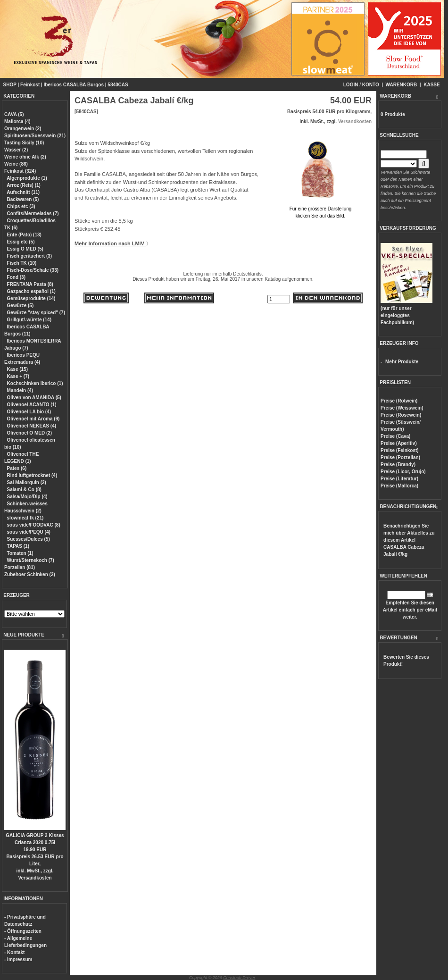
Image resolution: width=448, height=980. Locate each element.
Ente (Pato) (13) (24, 235)
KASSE (431, 85)
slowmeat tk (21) (25, 518)
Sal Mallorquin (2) (27, 482)
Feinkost (30, 85)
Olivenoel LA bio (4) (29, 412)
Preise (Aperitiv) (399, 443)
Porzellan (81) (20, 567)
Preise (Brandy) (398, 465)
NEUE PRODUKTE (24, 635)
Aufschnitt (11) (23, 192)
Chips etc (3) (21, 206)
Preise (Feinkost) (400, 450)
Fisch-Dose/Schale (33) (33, 270)
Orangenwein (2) (23, 129)
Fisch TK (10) (22, 263)
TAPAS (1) (18, 546)
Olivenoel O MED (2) (30, 433)
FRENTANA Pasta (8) (30, 284)
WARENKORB (402, 85)
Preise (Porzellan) (400, 457)
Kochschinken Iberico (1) (35, 383)
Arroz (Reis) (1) (24, 185)
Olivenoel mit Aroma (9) (33, 419)
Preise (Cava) (395, 436)
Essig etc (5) (21, 242)
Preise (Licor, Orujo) (403, 472)
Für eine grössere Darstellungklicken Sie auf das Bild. (320, 209)
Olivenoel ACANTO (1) (32, 405)
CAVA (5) (14, 114)
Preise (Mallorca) (399, 486)
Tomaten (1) (20, 553)
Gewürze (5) (21, 306)
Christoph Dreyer (239, 978)
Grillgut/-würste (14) (29, 320)
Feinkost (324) (20, 171)
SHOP (10, 85)
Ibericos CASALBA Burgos (74, 85)
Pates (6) (17, 468)
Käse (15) (17, 369)
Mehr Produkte (402, 362)
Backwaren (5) (23, 199)
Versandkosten (35, 878)
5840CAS (118, 85)
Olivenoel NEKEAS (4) (32, 426)
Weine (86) (16, 164)
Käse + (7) (18, 376)
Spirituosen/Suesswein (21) (35, 136)
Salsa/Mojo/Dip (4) (27, 497)
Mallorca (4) (17, 121)
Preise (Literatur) (399, 479)
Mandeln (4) (20, 390)
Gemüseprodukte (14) (31, 298)
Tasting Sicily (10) (24, 143)
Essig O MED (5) (25, 249)
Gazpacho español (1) (31, 291)
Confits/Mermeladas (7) (33, 214)
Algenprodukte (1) (27, 178)
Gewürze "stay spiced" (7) (36, 313)
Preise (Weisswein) (402, 408)
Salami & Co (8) (24, 490)
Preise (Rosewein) (401, 415)
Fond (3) (16, 277)
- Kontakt (14, 952)
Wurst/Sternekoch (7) (31, 560)
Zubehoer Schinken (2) (30, 574)
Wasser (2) (16, 150)
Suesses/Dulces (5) (29, 539)
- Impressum (18, 959)
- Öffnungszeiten (23, 931)
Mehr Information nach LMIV (111, 243)
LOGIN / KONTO (361, 85)
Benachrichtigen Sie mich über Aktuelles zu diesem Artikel (409, 540)
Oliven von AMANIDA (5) (34, 398)
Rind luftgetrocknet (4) (32, 475)
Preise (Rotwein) (399, 401)
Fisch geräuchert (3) (30, 256)
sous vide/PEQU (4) (29, 532)
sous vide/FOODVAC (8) (34, 525)
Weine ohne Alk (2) (25, 157)
